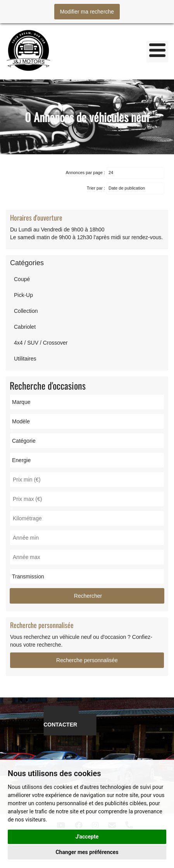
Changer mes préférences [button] (87, 852)
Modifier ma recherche (87, 12)
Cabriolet (25, 327)
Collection (26, 311)
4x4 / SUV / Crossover (41, 343)
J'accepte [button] (87, 837)
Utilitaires (25, 359)
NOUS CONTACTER (61, 721)
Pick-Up (23, 295)
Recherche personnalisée (87, 660)
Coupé (22, 279)
